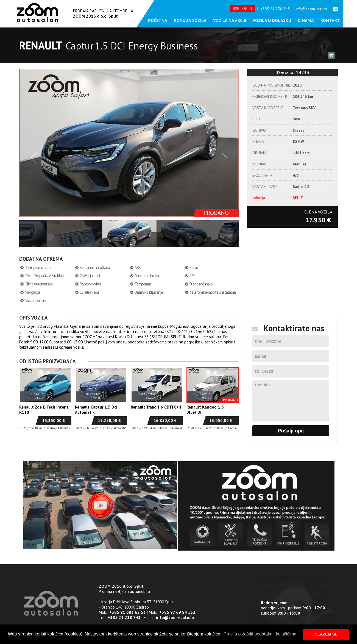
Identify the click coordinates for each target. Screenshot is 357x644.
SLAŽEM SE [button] (326, 634)
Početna (158, 20)
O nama (306, 20)
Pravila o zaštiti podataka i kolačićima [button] (260, 634)
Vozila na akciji (230, 20)
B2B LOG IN (242, 9)
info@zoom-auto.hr (312, 9)
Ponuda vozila (190, 20)
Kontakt (330, 20)
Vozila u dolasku (272, 20)
